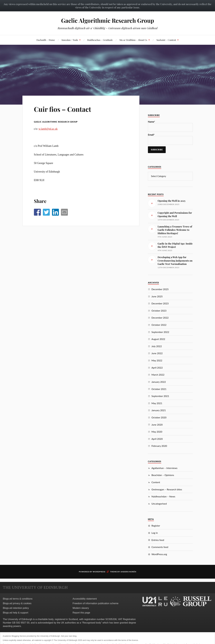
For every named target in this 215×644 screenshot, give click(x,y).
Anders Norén (128, 572)
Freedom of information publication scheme (96, 603)
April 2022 (157, 368)
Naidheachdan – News (163, 496)
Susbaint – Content (166, 40)
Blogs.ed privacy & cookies (17, 603)
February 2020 (159, 446)
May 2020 (157, 432)
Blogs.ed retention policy (16, 608)
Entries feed (158, 540)
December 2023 (160, 303)
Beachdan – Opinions (163, 475)
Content (156, 482)
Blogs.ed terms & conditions (18, 599)
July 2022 (157, 346)
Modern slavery (81, 608)
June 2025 (157, 296)
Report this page (81, 613)
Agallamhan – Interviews (164, 468)
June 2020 (157, 425)
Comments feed (160, 547)
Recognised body (92, 623)
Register (156, 526)
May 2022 (157, 360)
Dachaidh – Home (46, 40)
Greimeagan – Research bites (167, 489)
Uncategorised (159, 504)
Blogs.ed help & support (16, 613)
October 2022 (159, 325)
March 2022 (158, 375)
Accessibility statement (85, 599)
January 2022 (159, 382)
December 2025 (160, 289)
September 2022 (160, 332)
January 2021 (159, 410)
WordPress (99, 572)
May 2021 (157, 403)
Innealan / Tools (70, 40)
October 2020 (159, 417)
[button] (37, 212)
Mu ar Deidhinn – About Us (133, 40)
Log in (155, 533)
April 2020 (157, 439)
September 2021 (160, 396)
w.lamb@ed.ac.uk (48, 129)
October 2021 (159, 389)
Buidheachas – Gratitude (100, 40)
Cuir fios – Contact (63, 109)
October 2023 (159, 311)
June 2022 (157, 353)
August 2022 (158, 339)
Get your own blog (69, 636)
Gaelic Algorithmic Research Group (108, 20)
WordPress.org (159, 554)
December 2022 (160, 318)
